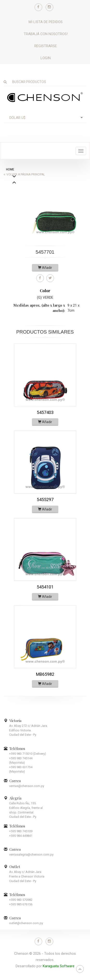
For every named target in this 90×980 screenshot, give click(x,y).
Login (46, 58)
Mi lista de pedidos (46, 22)
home (10, 169)
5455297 (45, 500)
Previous (14, 196)
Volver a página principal (26, 174)
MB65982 (45, 674)
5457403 (45, 412)
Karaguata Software (59, 966)
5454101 (45, 587)
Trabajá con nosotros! (46, 34)
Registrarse (46, 46)
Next (14, 183)
